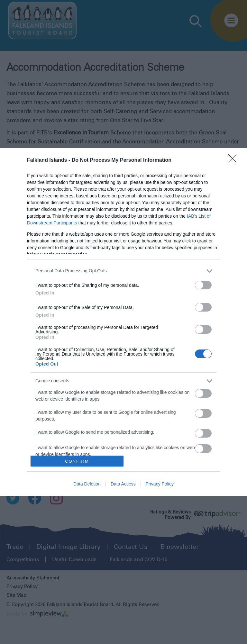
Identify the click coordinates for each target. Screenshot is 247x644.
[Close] (234, 160)
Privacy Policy (160, 484)
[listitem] (123, 271)
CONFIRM (77, 461)
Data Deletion (87, 484)
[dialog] (123, 322)
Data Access (123, 484)
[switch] (203, 285)
